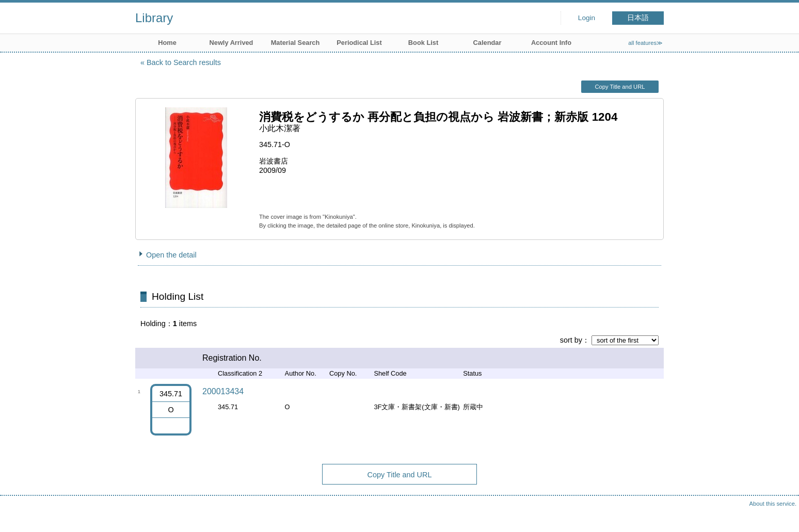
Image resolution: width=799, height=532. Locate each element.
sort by (571, 340)
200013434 (223, 391)
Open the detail (171, 255)
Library (154, 18)
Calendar (488, 43)
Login (587, 18)
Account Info (551, 43)
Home (167, 43)
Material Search (295, 43)
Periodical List (359, 43)
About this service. (773, 504)
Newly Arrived (231, 43)
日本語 (638, 18)
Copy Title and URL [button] (620, 87)
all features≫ (645, 43)
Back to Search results (184, 62)
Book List (423, 43)
